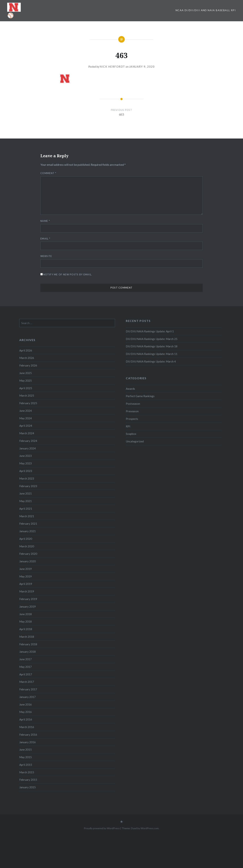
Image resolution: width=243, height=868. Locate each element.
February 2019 (28, 599)
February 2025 (28, 403)
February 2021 (28, 524)
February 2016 (28, 735)
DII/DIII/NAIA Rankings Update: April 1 (150, 331)
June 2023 (26, 456)
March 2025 (27, 395)
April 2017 (26, 674)
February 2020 (28, 554)
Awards (130, 389)
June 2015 (26, 750)
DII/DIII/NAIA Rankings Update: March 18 (152, 346)
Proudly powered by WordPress (102, 828)
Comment (48, 173)
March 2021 (27, 516)
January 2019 (27, 606)
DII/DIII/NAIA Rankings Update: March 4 (151, 361)
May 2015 (26, 757)
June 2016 (26, 704)
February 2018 (28, 644)
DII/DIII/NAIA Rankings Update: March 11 (152, 354)
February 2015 (28, 780)
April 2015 (26, 765)
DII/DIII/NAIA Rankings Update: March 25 (152, 339)
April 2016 (26, 719)
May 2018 (26, 621)
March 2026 (27, 358)
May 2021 (26, 501)
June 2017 (26, 659)
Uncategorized (135, 441)
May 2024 (26, 418)
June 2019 (26, 569)
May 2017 (26, 667)
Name (45, 221)
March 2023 (27, 478)
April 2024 (26, 426)
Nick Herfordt (112, 67)
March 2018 (27, 637)
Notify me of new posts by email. (68, 274)
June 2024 (26, 411)
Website (46, 256)
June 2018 (26, 614)
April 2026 (26, 350)
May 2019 (26, 576)
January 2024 (27, 448)
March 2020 (27, 546)
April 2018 (26, 629)
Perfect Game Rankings (140, 396)
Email (45, 239)
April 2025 (26, 388)
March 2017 (27, 682)
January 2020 (27, 561)
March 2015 (27, 772)
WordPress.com (150, 828)
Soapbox (131, 434)
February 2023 (28, 486)
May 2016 (26, 712)
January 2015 (27, 787)
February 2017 (28, 689)
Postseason (133, 404)
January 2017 (27, 697)
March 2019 (27, 591)
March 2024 (27, 433)
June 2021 (26, 493)
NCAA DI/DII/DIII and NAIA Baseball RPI (206, 10)
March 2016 (27, 727)
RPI (128, 426)
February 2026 (28, 365)
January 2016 (27, 742)
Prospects (132, 419)
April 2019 (26, 584)
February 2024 (28, 441)
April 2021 (26, 509)
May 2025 (26, 381)
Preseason (132, 411)
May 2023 (26, 463)
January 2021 (27, 531)
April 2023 (26, 471)
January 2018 (27, 652)
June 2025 (26, 373)
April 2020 (26, 539)
